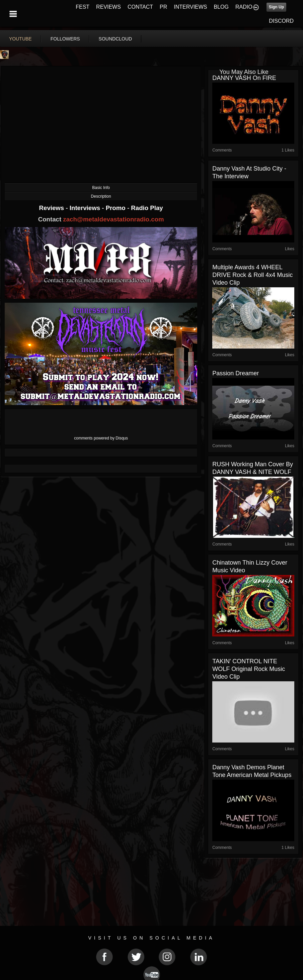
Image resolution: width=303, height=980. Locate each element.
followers (65, 39)
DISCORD (281, 21)
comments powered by (101, 438)
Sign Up (276, 7)
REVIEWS (108, 7)
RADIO (244, 7)
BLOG (221, 7)
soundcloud (116, 39)
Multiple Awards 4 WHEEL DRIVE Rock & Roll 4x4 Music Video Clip (252, 275)
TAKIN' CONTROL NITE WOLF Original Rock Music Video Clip (249, 669)
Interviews (86, 208)
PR (163, 7)
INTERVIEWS (190, 7)
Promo (117, 208)
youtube (20, 39)
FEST (83, 7)
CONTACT (140, 7)
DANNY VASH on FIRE (244, 78)
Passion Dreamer (236, 373)
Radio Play (147, 208)
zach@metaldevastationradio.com (113, 219)
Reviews (53, 208)
